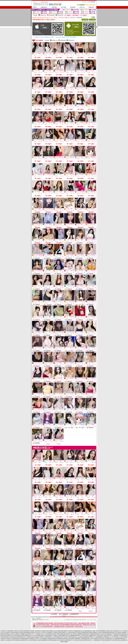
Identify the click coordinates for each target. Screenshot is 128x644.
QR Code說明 (92, 20)
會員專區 (54, 7)
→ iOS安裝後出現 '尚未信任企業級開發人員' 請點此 (43, 37)
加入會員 (64, 7)
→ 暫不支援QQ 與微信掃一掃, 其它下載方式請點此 (65, 37)
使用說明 (73, 7)
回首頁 (35, 7)
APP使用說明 (85, 20)
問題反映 (91, 7)
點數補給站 (44, 7)
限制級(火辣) (43, 15)
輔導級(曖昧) (52, 15)
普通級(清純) (61, 15)
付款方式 (82, 7)
